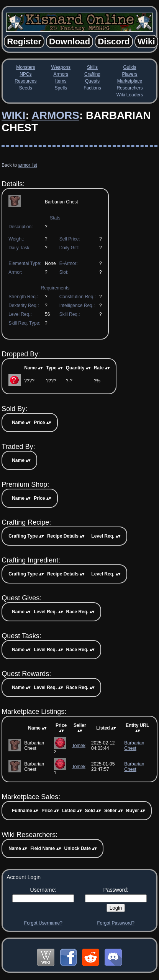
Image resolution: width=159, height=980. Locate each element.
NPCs (25, 74)
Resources (25, 81)
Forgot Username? (43, 923)
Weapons (61, 67)
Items (61, 81)
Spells (61, 88)
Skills (92, 67)
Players (129, 74)
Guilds (129, 67)
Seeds (26, 88)
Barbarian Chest (134, 746)
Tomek (79, 746)
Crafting (92, 74)
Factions (92, 88)
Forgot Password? (116, 923)
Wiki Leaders (130, 95)
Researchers (129, 88)
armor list (28, 165)
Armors (61, 74)
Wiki (13, 115)
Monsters (25, 67)
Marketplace (130, 81)
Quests (92, 81)
